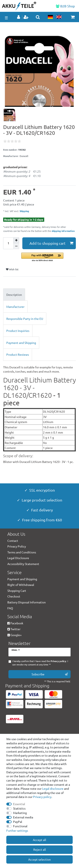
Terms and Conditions (22, 552)
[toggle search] (38, 17)
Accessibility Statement (23, 564)
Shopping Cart (17, 591)
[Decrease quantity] (16, 246)
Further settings (17, 830)
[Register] (26, 17)
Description (14, 295)
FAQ (10, 608)
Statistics (19, 808)
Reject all (40, 849)
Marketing (20, 813)
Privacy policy (42, 797)
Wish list (12, 269)
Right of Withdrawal (21, 585)
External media (23, 817)
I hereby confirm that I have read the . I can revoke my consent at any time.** (40, 663)
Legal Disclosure (18, 558)
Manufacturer (15, 307)
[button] (49, 257)
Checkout (14, 596)
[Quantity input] (8, 243)
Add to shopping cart (51, 243)
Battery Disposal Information (27, 602)
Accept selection (39, 859)
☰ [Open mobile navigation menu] (6, 18)
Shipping (24, 211)
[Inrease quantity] (16, 240)
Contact (13, 541)
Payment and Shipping (21, 343)
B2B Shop (65, 6)
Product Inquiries (18, 331)
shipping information (63, 231)
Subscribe (50, 674)
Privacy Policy (17, 546)
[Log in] (19, 17)
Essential (19, 804)
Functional (20, 826)
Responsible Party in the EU (25, 319)
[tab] (39, 295)
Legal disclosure (53, 788)
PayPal (18, 822)
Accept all (39, 840)
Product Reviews (18, 354)
